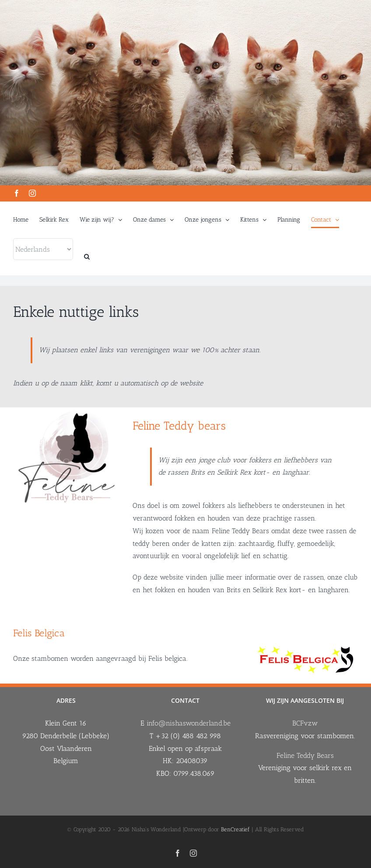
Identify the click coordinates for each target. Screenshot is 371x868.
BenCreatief (235, 829)
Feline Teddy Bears (305, 755)
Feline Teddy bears (179, 425)
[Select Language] (43, 249)
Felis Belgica (39, 633)
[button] (87, 257)
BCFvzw (305, 723)
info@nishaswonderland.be (189, 723)
